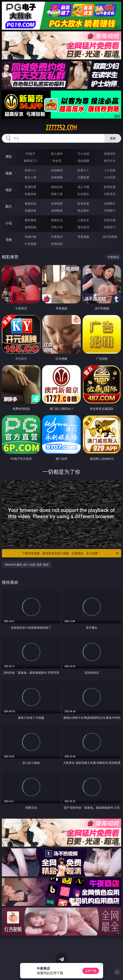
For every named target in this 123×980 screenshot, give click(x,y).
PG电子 (30, 154)
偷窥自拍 (30, 203)
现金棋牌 (83, 161)
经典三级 (57, 194)
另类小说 (57, 227)
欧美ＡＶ (83, 170)
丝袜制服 (57, 177)
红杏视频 (30, 244)
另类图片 (110, 210)
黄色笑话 (83, 227)
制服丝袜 (30, 194)
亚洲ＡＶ (30, 170)
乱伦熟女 (83, 194)
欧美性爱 (110, 187)
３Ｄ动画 (110, 170)
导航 (9, 240)
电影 (9, 190)
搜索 (113, 138)
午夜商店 (57, 237)
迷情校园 (30, 227)
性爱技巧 (110, 227)
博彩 (9, 157)
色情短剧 (57, 244)
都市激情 (30, 220)
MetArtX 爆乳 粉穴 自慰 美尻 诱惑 (27, 565)
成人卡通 (83, 187)
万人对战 (83, 154)
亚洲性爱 (30, 187)
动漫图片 (110, 203)
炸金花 (57, 161)
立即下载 (91, 971)
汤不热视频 (110, 237)
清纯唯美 (57, 210)
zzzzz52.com (61, 128)
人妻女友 (83, 220)
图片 (9, 206)
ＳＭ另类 (110, 177)
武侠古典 (110, 220)
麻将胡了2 (30, 161)
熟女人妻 (30, 177)
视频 (9, 173)
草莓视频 (83, 237)
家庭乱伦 (57, 220)
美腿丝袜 (30, 210)
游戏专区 (110, 154)
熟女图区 (83, 210)
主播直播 (83, 177)
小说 (9, 223)
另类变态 (110, 194)
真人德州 (57, 154)
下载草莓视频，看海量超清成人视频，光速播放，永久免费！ (71, 553)
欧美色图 (83, 203)
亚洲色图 (57, 203)
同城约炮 (30, 237)
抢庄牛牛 (110, 161)
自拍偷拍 (57, 170)
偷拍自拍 (57, 187)
